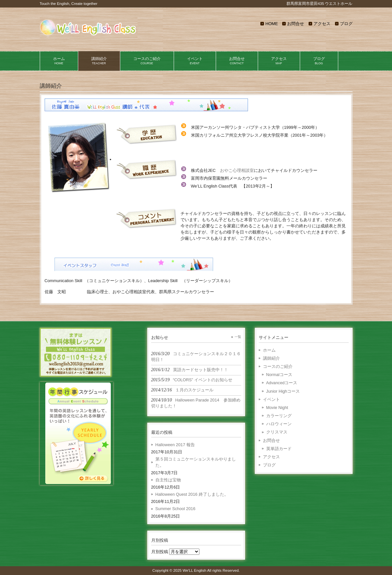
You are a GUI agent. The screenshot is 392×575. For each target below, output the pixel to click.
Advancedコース (282, 383)
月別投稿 (160, 552)
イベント (271, 399)
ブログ (346, 24)
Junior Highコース (283, 391)
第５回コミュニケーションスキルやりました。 (196, 462)
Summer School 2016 (175, 509)
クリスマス (277, 432)
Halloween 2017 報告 (175, 445)
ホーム (269, 350)
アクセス (322, 24)
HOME (271, 24)
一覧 (238, 337)
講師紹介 (271, 358)
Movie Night (277, 408)
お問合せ (296, 24)
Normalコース (279, 375)
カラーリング (279, 416)
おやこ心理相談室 (237, 170)
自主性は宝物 (168, 480)
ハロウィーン (279, 424)
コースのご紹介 (278, 366)
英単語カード (279, 449)
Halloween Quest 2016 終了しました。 (192, 494)
